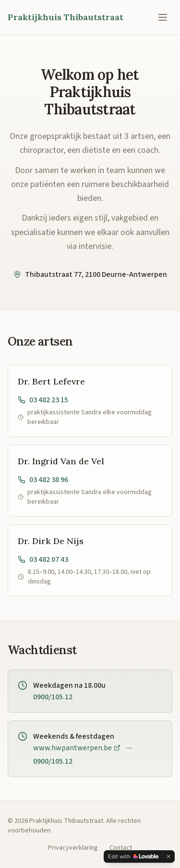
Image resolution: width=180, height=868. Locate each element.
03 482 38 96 (43, 480)
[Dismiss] (168, 856)
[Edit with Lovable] (133, 856)
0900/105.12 (53, 697)
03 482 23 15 (43, 400)
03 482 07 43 (43, 559)
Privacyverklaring (73, 848)
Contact (121, 848)
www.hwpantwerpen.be (77, 748)
